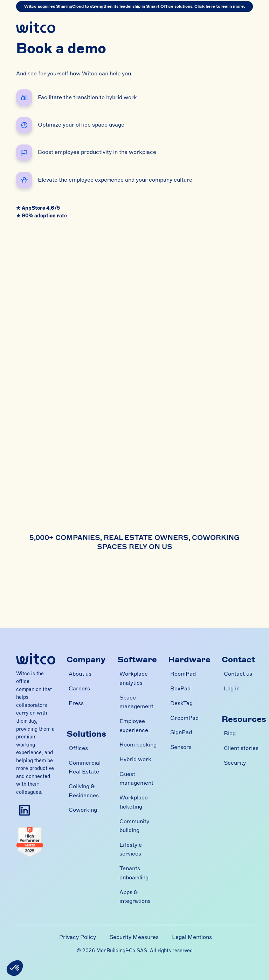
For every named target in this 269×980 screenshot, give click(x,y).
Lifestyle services (131, 850)
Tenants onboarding (134, 873)
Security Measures (134, 937)
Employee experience (134, 726)
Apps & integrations (135, 897)
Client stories (241, 748)
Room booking (138, 745)
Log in (232, 689)
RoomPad (183, 674)
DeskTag (181, 703)
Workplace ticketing (134, 802)
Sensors (181, 747)
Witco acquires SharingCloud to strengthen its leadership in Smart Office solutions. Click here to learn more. (134, 6)
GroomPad (184, 718)
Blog (230, 734)
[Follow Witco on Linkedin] (25, 810)
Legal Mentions (192, 937)
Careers (79, 689)
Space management (136, 702)
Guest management (136, 779)
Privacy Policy (78, 937)
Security (235, 763)
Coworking (83, 810)
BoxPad (180, 689)
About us (80, 674)
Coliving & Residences (84, 791)
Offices (78, 748)
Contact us (238, 674)
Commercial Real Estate (85, 768)
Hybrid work (135, 759)
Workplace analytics (134, 678)
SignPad (181, 732)
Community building (134, 826)
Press (76, 703)
